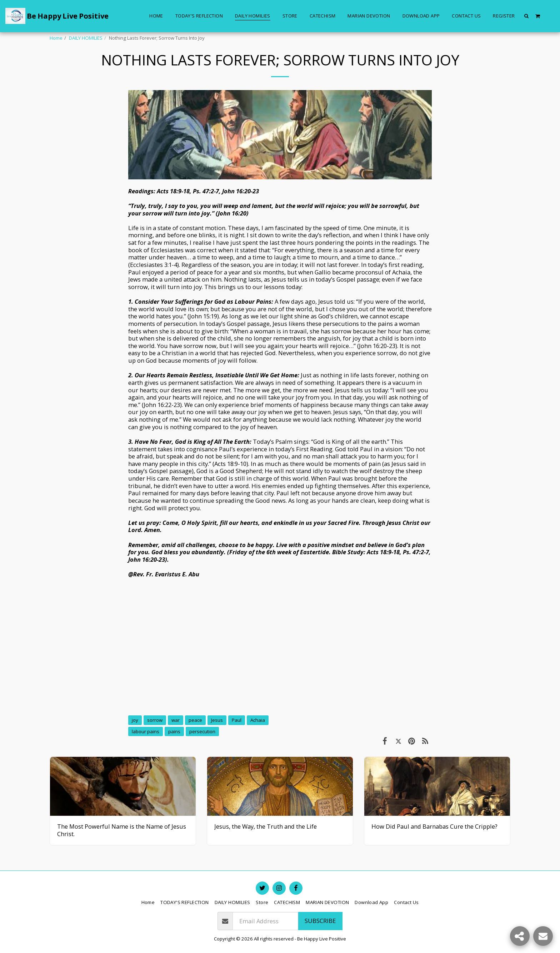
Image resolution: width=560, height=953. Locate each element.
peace (195, 720)
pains (174, 731)
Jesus (217, 720)
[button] (527, 16)
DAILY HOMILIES (86, 38)
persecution (202, 731)
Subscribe (320, 921)
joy (135, 720)
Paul (237, 720)
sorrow (155, 720)
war (176, 720)
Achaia (258, 720)
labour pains (146, 731)
